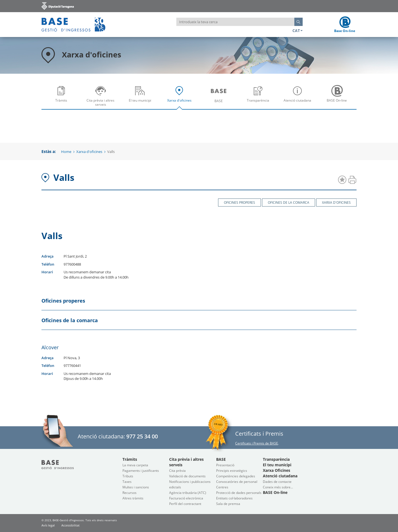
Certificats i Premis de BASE (257, 443)
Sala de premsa (228, 504)
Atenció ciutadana (299, 98)
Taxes (127, 482)
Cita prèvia (177, 471)
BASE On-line (338, 98)
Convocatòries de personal (237, 482)
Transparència (260, 98)
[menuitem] (61, 96)
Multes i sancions (136, 487)
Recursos (129, 493)
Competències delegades (236, 476)
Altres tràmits (133, 498)
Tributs (128, 476)
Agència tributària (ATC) (188, 493)
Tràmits (62, 98)
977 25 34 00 (142, 436)
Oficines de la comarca (289, 203)
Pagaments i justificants (141, 471)
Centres (222, 487)
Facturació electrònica (186, 498)
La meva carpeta (135, 465)
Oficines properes (239, 203)
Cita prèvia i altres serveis (102, 98)
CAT (298, 31)
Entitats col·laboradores (234, 498)
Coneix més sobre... (278, 487)
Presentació (225, 465)
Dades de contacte (277, 482)
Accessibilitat (70, 525)
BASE (220, 98)
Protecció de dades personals (239, 493)
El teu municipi (141, 98)
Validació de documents (187, 476)
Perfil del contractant (185, 504)
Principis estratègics (232, 471)
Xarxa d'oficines (181, 98)
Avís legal (48, 525)
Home (66, 152)
